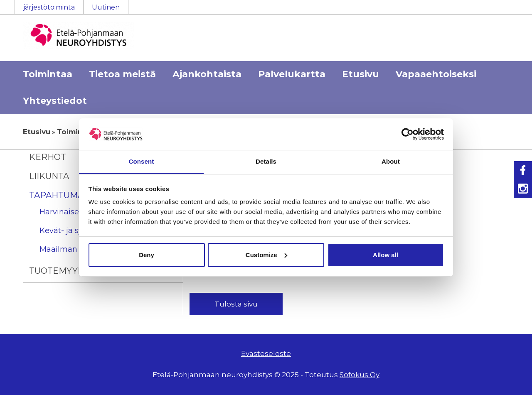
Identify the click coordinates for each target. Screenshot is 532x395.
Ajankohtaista (207, 74)
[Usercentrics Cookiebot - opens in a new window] (408, 134)
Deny (147, 255)
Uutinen (106, 7)
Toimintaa (48, 74)
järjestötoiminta (49, 7)
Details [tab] (266, 161)
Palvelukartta (292, 74)
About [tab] (391, 161)
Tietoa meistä (122, 74)
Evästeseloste (266, 353)
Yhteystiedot (55, 101)
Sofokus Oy (360, 375)
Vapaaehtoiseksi (436, 74)
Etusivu (361, 74)
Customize (266, 255)
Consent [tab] (142, 161)
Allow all (385, 255)
